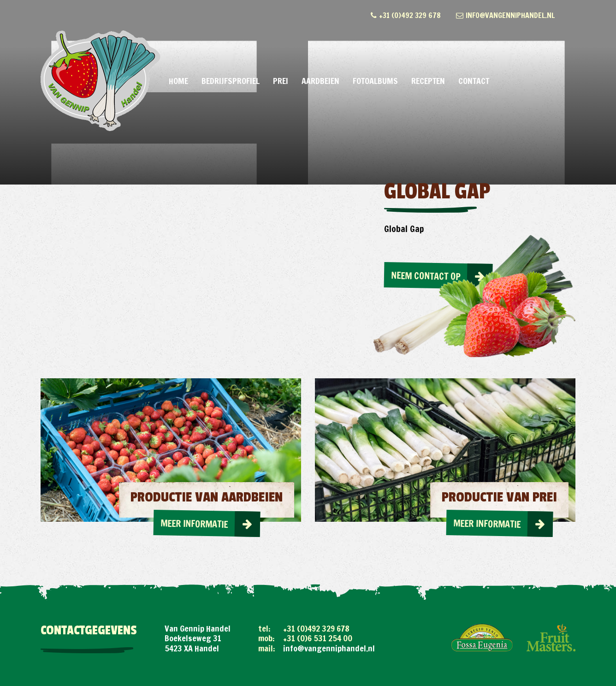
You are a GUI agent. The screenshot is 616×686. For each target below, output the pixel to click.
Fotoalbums (375, 81)
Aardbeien (320, 81)
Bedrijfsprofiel (231, 81)
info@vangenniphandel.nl (505, 15)
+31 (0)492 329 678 (406, 15)
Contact (474, 81)
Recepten (428, 81)
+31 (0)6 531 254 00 (318, 638)
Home (178, 81)
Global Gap (404, 229)
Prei (281, 81)
